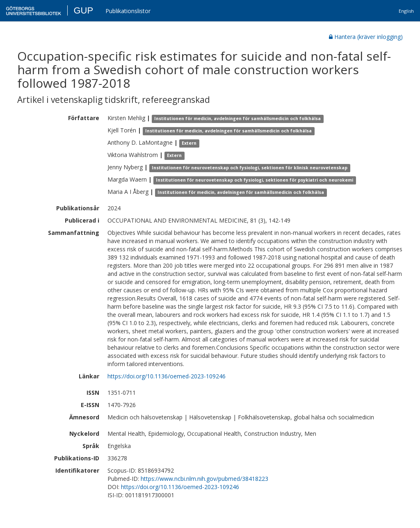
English (406, 11)
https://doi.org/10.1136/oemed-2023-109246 (167, 376)
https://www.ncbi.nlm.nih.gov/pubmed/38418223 (204, 479)
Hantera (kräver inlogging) (366, 37)
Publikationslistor (128, 11)
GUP (83, 10)
